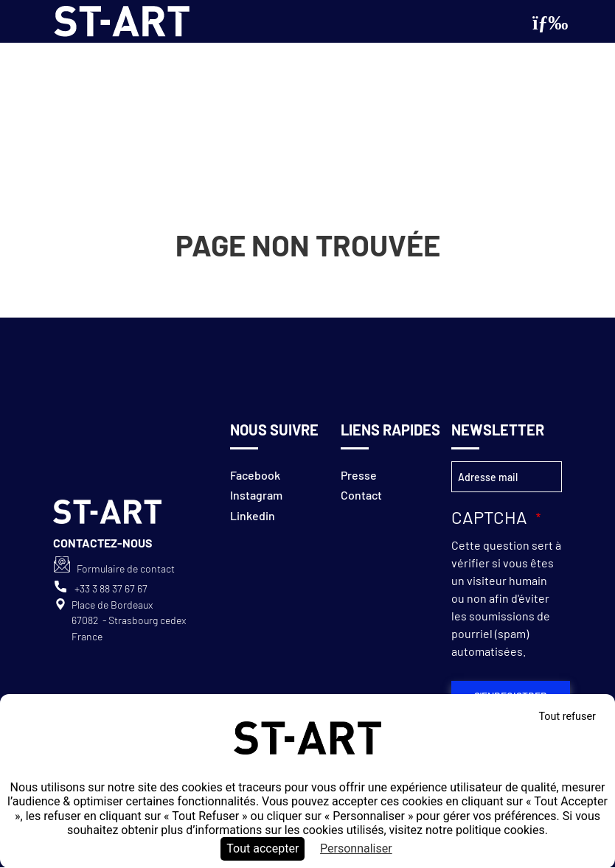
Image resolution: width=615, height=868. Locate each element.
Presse (359, 475)
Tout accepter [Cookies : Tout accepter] (263, 848)
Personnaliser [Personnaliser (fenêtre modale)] (356, 848)
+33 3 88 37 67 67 (111, 588)
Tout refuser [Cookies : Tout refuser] (567, 717)
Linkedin (253, 515)
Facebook (255, 475)
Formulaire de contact (126, 568)
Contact (361, 495)
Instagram (256, 495)
